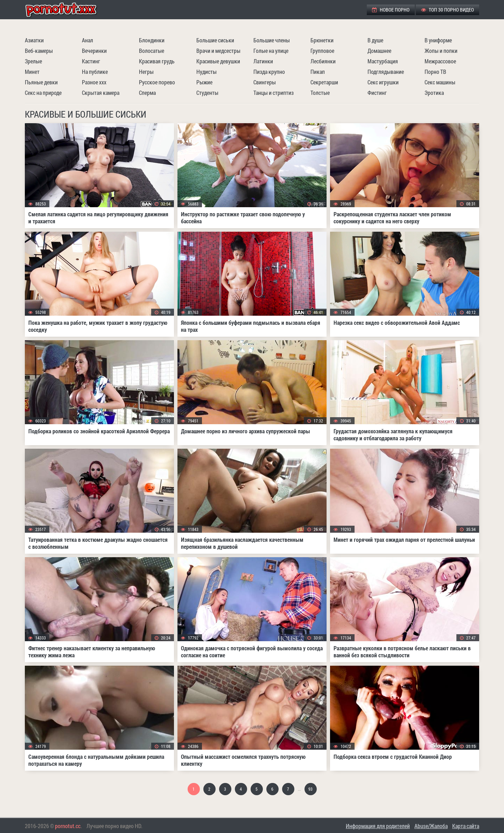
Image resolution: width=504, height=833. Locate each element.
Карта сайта (466, 826)
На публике (95, 72)
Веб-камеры (39, 51)
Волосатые (152, 51)
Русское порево (157, 82)
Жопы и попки (441, 51)
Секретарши (324, 82)
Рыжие (204, 82)
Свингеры (265, 82)
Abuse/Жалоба (431, 826)
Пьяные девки (41, 82)
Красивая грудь (157, 61)
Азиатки (34, 40)
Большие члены (272, 40)
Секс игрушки (383, 82)
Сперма (147, 93)
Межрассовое (440, 61)
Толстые (320, 93)
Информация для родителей (378, 826)
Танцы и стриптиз (274, 93)
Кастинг (91, 61)
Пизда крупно (269, 72)
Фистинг (377, 93)
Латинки (263, 61)
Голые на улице (271, 51)
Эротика (434, 93)
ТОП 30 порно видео (447, 10)
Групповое (322, 51)
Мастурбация (383, 61)
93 (310, 789)
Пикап (318, 72)
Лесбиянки (323, 61)
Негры (146, 72)
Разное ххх (94, 82)
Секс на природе (43, 93)
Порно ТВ (435, 72)
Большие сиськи (215, 40)
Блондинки (152, 40)
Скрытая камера (101, 93)
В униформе (438, 40)
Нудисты (206, 72)
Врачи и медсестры (218, 51)
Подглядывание (386, 72)
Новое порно (391, 10)
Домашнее (379, 51)
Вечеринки (94, 51)
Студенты (207, 93)
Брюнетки (322, 40)
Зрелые (33, 61)
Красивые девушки (218, 61)
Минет (32, 72)
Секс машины (440, 82)
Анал (87, 40)
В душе (375, 40)
